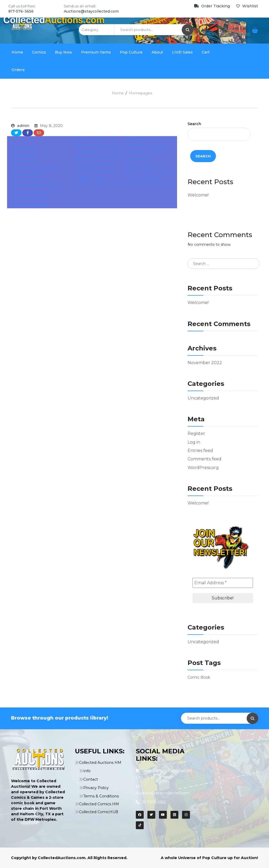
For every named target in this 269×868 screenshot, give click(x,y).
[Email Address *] (223, 583)
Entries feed (200, 451)
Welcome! (198, 195)
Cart (206, 52)
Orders (18, 70)
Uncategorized (203, 398)
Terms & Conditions (101, 796)
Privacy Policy (96, 788)
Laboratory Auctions (98, 171)
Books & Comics (29, 174)
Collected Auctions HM (100, 763)
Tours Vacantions (143, 177)
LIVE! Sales (182, 52)
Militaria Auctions (30, 192)
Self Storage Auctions (99, 183)
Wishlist (247, 6)
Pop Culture (131, 52)
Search (194, 124)
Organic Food (91, 177)
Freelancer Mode (30, 199)
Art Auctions (25, 148)
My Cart (241, 28)
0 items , (236, 34)
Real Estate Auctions (147, 139)
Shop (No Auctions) (145, 145)
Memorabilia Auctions (35, 186)
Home (17, 52)
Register (196, 433)
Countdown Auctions (148, 152)
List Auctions (138, 158)
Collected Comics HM (99, 804)
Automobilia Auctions (148, 183)
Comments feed (205, 459)
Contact (91, 779)
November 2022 (205, 363)
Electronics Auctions (98, 145)
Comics (39, 52)
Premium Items (96, 52)
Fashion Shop (140, 164)
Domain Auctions (95, 164)
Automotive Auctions (34, 167)
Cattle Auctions (28, 180)
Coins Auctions (92, 139)
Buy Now (64, 52)
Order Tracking (213, 6)
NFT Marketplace (30, 205)
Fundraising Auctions (99, 152)
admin (20, 126)
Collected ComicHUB (99, 812)
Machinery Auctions (98, 158)
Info (87, 771)
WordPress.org (203, 468)
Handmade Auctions (147, 171)
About (157, 52)
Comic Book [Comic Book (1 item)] (199, 677)
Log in (194, 442)
